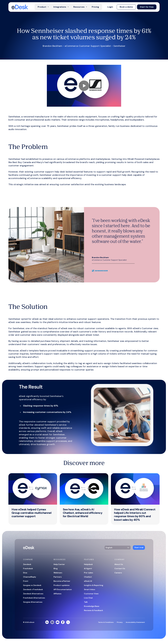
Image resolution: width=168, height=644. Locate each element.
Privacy (120, 622)
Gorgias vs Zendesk (32, 585)
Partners (58, 577)
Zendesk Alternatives (33, 594)
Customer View (91, 594)
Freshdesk (28, 568)
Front (26, 581)
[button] (110, 7)
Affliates (57, 594)
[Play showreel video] (84, 86)
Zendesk (27, 564)
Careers (118, 573)
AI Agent (88, 568)
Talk (86, 602)
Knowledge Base (92, 606)
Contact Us (120, 568)
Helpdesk (88, 564)
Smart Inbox (90, 589)
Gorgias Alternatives (33, 602)
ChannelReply (30, 577)
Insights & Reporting (94, 585)
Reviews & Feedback (94, 610)
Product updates (62, 585)
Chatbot (88, 577)
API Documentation (63, 589)
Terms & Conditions (106, 622)
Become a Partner (62, 581)
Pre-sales (89, 573)
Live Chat (88, 598)
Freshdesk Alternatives (34, 598)
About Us (119, 564)
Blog (56, 568)
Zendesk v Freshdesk (33, 589)
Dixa (25, 573)
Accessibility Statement (135, 622)
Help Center (59, 564)
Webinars (58, 573)
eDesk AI (88, 581)
